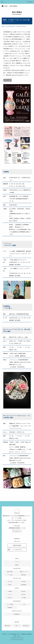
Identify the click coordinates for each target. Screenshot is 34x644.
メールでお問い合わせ (17, 550)
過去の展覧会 (14, 6)
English (30, 2)
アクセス (10, 594)
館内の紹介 (24, 591)
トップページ (17, 562)
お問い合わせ (10, 598)
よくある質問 (24, 598)
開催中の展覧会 (10, 572)
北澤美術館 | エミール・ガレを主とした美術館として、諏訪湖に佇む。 (17, 2)
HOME (6, 6)
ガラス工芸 (10, 582)
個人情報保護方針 (17, 614)
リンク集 (23, 604)
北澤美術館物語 (24, 585)
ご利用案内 (10, 591)
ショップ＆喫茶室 (10, 604)
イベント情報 (10, 575)
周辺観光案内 (10, 607)
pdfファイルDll (8, 80)
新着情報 (17, 565)
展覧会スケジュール (24, 572)
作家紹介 (10, 585)
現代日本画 (24, 582)
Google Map (17, 531)
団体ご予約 (24, 594)
